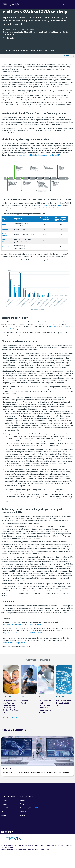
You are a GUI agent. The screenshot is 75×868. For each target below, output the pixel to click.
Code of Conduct (7, 824)
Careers (4, 821)
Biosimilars (9, 785)
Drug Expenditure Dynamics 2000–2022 (64, 711)
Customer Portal (7, 817)
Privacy (22, 821)
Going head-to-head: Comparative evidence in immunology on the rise (45, 715)
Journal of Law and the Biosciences (48, 205)
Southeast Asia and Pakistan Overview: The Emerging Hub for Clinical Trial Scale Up (11, 715)
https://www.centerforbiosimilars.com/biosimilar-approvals (22, 624)
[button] (6, 726)
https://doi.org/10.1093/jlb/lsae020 (14, 643)
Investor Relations (8, 813)
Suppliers (23, 817)
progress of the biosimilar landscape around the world (39, 155)
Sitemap (23, 832)
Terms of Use (25, 828)
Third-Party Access (27, 813)
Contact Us (5, 832)
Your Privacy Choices (27, 824)
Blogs (10, 50)
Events (4, 828)
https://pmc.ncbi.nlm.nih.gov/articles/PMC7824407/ (22, 633)
